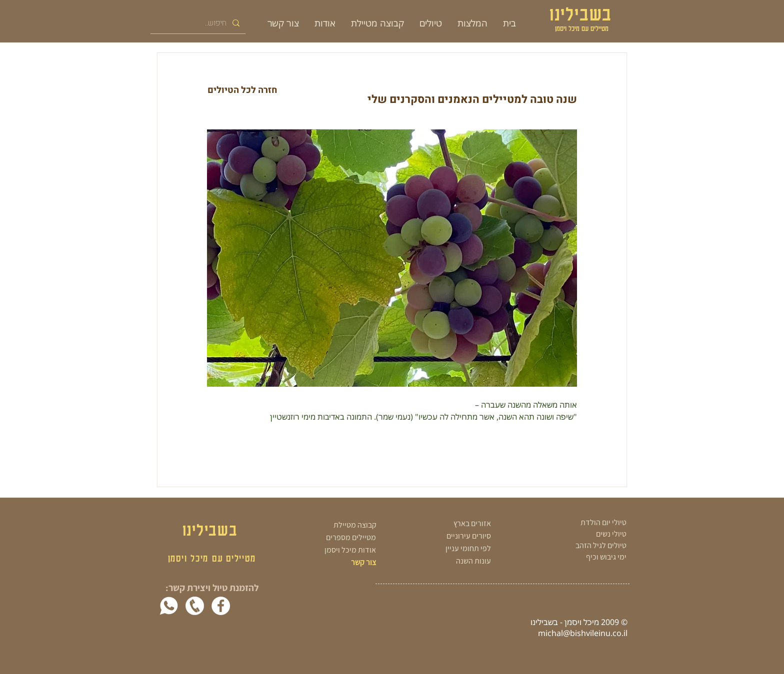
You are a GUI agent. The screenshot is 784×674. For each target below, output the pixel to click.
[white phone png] (195, 606)
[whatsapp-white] (169, 606)
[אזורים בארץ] (446, 523)
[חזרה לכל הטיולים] (242, 90)
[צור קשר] (346, 563)
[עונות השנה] (446, 561)
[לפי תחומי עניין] (446, 548)
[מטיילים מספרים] (339, 538)
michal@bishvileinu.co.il (583, 633)
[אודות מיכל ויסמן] (339, 550)
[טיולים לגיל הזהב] (579, 546)
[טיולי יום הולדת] (579, 523)
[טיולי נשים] (579, 534)
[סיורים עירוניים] (446, 536)
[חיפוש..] (199, 23)
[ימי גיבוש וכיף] (579, 557)
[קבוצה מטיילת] (340, 525)
